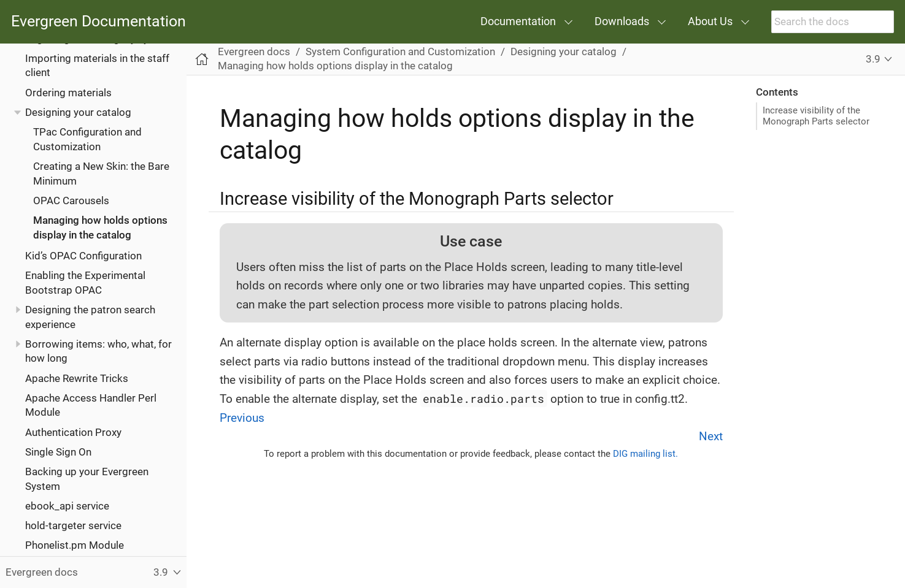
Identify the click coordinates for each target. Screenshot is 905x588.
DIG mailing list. (645, 454)
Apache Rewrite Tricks (77, 378)
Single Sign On (58, 452)
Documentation (518, 21)
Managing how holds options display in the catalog (335, 66)
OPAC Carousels (71, 200)
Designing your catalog (78, 112)
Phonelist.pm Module (75, 545)
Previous (242, 418)
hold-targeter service (73, 525)
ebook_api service (67, 506)
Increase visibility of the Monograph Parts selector (816, 116)
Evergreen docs (254, 52)
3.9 (873, 59)
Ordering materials (68, 93)
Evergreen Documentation (98, 22)
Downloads (622, 21)
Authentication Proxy (73, 432)
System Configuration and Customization (400, 52)
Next (711, 436)
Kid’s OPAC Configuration (83, 256)
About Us (710, 21)
